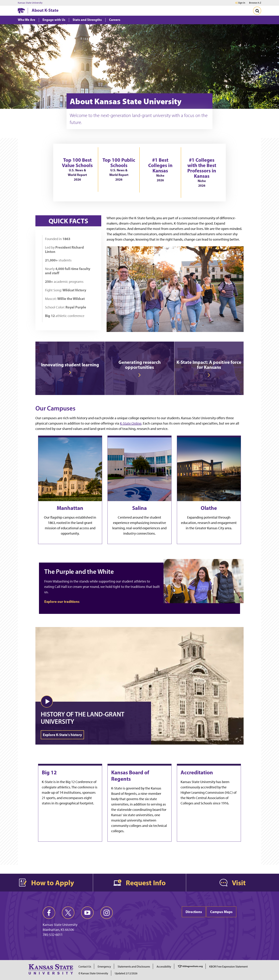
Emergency (104, 967)
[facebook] (49, 913)
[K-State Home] (21, 11)
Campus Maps (221, 912)
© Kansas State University (93, 973)
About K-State (45, 10)
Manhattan (70, 508)
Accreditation (197, 772)
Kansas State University (30, 3)
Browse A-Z (255, 3)
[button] (47, 701)
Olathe (209, 508)
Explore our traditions (62, 601)
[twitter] (68, 913)
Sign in (242, 3)
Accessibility (164, 967)
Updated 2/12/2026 (126, 973)
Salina (139, 508)
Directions (194, 912)
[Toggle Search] (257, 11)
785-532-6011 (53, 935)
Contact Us (85, 967)
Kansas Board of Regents (130, 776)
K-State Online (131, 423)
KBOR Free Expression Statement (228, 967)
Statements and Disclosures (134, 967)
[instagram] (107, 913)
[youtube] (87, 913)
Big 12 (49, 772)
